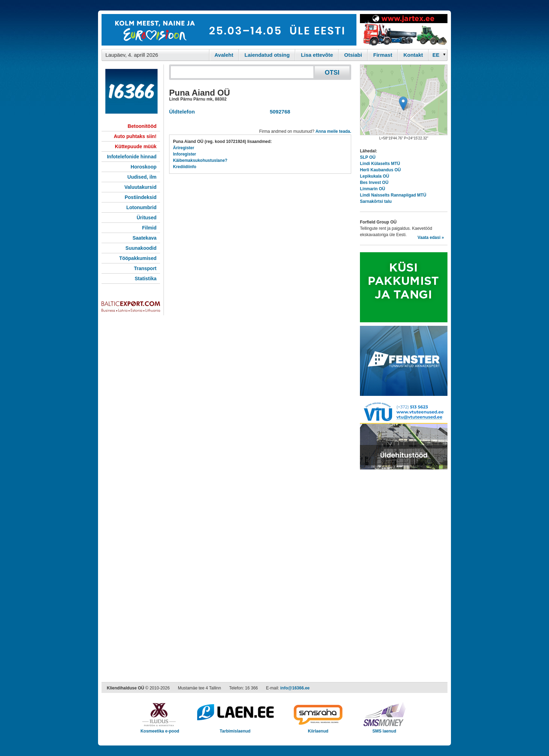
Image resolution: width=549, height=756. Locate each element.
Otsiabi (353, 55)
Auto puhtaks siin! (135, 136)
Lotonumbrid (141, 207)
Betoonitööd (142, 126)
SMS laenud (384, 729)
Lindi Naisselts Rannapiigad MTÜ (393, 195)
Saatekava (144, 238)
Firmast (383, 55)
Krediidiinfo (185, 167)
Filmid (149, 228)
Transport (145, 268)
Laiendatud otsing (267, 55)
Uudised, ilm (142, 177)
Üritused (147, 218)
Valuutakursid (140, 187)
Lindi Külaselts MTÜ (380, 164)
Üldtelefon (182, 112)
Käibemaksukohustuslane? (200, 160)
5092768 (279, 112)
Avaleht (224, 55)
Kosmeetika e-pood (160, 729)
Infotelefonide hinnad (132, 157)
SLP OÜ (368, 157)
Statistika (146, 279)
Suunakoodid (141, 248)
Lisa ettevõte (317, 55)
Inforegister (185, 154)
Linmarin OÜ (373, 189)
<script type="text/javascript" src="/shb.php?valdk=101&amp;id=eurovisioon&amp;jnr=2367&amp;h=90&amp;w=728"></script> (229, 30)
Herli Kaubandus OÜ (380, 170)
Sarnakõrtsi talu (376, 201)
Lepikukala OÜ (374, 176)
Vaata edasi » (431, 238)
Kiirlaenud (318, 729)
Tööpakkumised (138, 258)
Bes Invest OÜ (374, 183)
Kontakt (413, 55)
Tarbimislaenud (235, 729)
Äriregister (184, 148)
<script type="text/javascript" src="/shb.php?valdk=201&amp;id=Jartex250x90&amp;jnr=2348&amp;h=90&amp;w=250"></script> (404, 30)
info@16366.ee (295, 688)
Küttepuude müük (136, 146)
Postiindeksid (141, 197)
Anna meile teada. (333, 131)
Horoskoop (144, 167)
